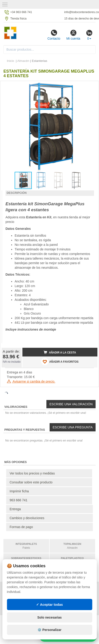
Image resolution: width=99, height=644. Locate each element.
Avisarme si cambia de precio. (31, 381)
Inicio (11, 61)
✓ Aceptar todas (49, 604)
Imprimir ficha (19, 491)
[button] (90, 86)
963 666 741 (19, 500)
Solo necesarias (49, 617)
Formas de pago (21, 527)
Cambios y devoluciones (27, 518)
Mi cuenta (73, 35)
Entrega (15, 509)
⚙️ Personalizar (49, 630)
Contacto (54, 35)
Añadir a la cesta (60, 352)
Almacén (23, 61)
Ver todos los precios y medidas (32, 473)
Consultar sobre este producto (31, 482)
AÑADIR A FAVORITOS (60, 362)
